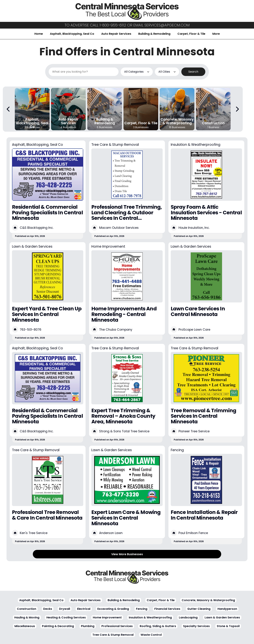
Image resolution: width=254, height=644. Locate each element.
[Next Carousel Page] (237, 109)
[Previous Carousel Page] (8, 109)
